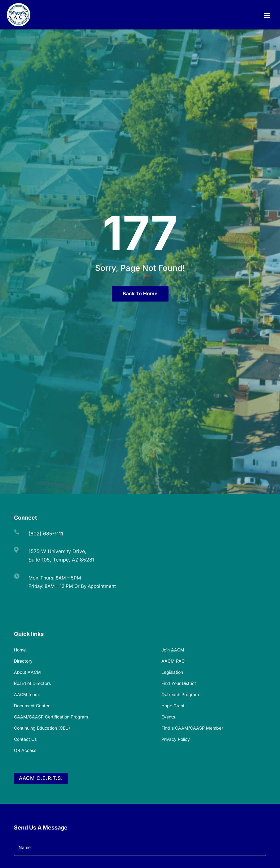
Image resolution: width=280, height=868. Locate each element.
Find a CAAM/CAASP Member (192, 728)
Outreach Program (180, 694)
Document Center (32, 706)
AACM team (26, 694)
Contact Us (25, 739)
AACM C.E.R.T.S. (41, 778)
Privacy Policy (176, 739)
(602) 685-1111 (46, 534)
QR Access (25, 750)
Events (168, 717)
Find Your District (179, 683)
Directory (23, 661)
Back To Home (140, 293)
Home (20, 650)
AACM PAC (173, 661)
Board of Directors (32, 683)
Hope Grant (173, 706)
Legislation (172, 672)
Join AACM (173, 650)
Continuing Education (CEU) (42, 728)
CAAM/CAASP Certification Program (51, 717)
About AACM (27, 672)
